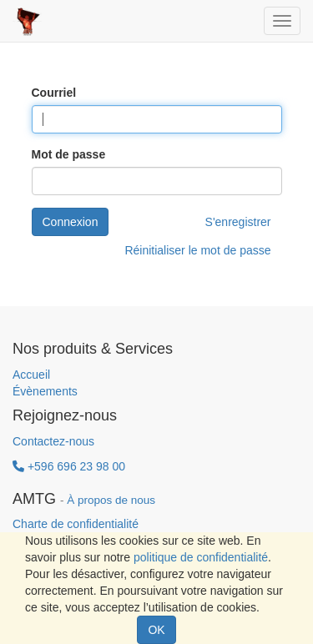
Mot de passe (69, 154)
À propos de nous (111, 500)
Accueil (31, 375)
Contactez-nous (53, 441)
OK (156, 630)
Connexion (71, 222)
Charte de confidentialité (76, 524)
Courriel (54, 93)
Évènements (45, 391)
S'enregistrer (238, 222)
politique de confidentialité (201, 557)
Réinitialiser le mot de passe (197, 250)
